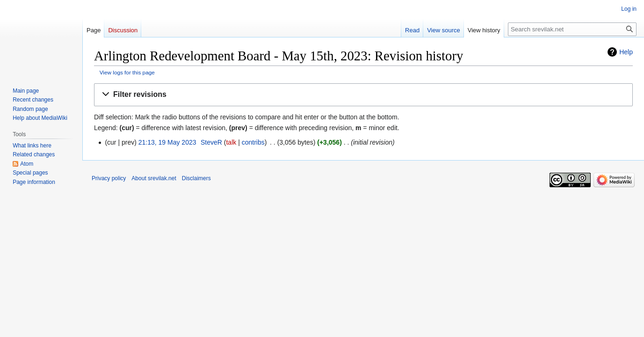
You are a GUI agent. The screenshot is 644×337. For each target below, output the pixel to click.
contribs (253, 142)
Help (626, 52)
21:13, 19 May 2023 (167, 142)
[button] (363, 95)
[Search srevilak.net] (572, 29)
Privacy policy (109, 178)
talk (231, 142)
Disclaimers (196, 178)
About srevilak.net (154, 178)
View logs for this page (127, 72)
